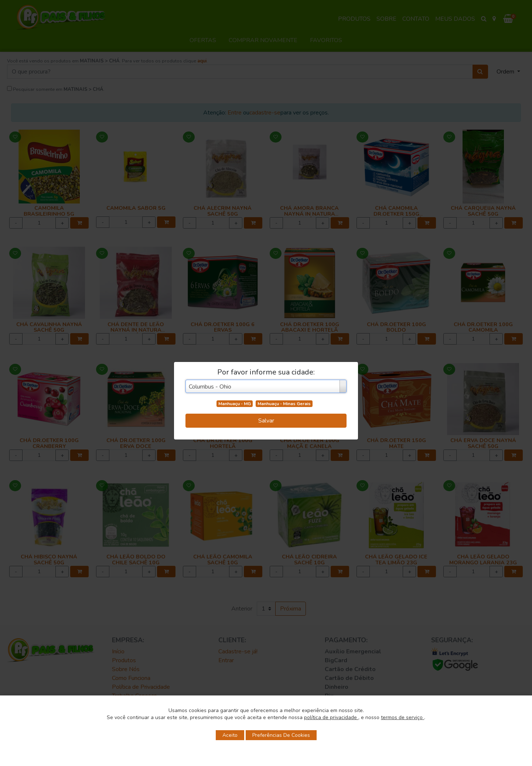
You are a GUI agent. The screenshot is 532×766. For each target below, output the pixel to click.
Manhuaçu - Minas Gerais (284, 404)
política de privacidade (331, 717)
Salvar (266, 421)
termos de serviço (403, 717)
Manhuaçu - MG (235, 404)
